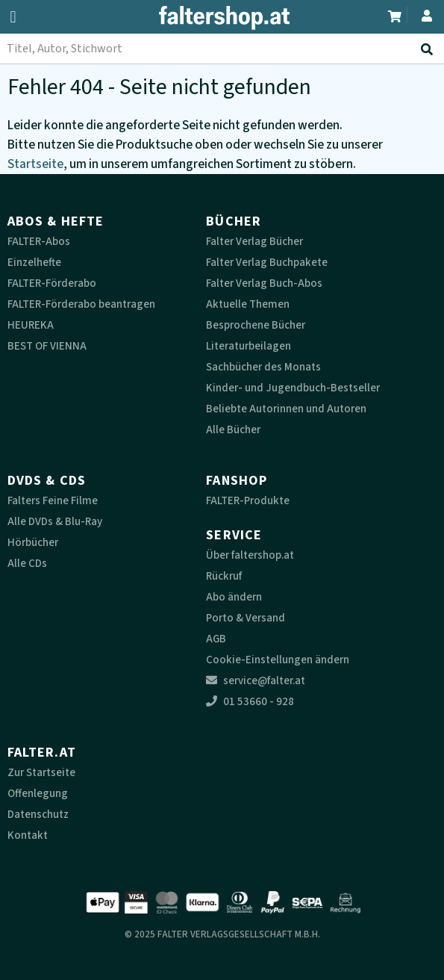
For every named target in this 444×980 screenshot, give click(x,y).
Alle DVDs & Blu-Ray (55, 522)
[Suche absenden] (430, 49)
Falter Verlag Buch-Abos (264, 283)
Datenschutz (38, 815)
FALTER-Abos (39, 242)
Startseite (35, 164)
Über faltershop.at (250, 555)
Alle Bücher (233, 430)
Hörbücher (33, 543)
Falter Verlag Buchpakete (267, 263)
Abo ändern (234, 597)
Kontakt (28, 835)
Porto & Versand (246, 618)
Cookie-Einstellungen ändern (278, 660)
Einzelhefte (34, 263)
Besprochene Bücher (256, 325)
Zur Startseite (41, 773)
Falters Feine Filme (53, 501)
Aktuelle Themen (248, 304)
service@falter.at (256, 681)
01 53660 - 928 (250, 702)
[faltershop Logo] (222, 21)
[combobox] (222, 49)
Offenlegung (38, 794)
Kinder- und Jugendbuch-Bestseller (293, 388)
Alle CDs (27, 564)
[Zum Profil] (424, 14)
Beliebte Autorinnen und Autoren (286, 409)
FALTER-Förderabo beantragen (81, 304)
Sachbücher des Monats (263, 367)
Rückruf (224, 576)
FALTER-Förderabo (52, 283)
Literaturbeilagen (248, 346)
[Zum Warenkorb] (395, 15)
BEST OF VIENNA (47, 346)
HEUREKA (31, 325)
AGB (216, 639)
